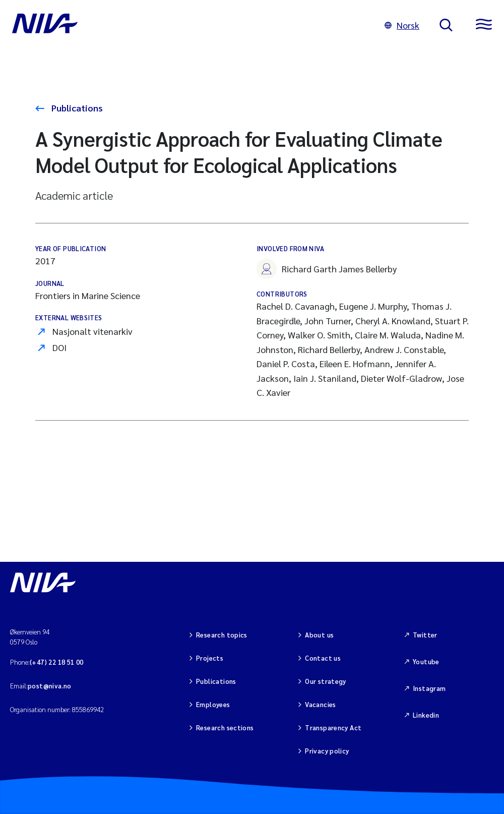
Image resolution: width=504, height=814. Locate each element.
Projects (210, 658)
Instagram (429, 688)
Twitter (425, 635)
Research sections (225, 728)
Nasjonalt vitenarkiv (92, 331)
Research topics (222, 635)
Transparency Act (333, 728)
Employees (213, 704)
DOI (59, 347)
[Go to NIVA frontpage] (188, 25)
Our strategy (326, 681)
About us (319, 635)
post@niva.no (50, 686)
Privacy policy (327, 751)
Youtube (426, 661)
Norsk (402, 25)
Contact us (323, 658)
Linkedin (426, 715)
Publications (76, 108)
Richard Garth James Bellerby (327, 269)
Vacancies (321, 704)
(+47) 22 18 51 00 (57, 662)
